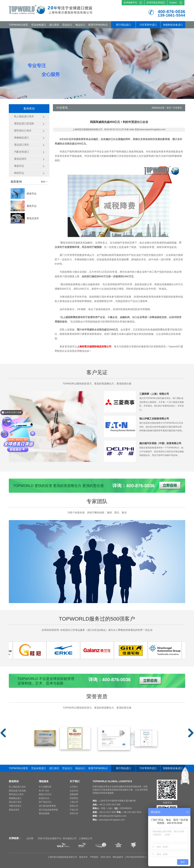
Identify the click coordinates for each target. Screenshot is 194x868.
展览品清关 (33, 218)
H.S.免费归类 (45, 787)
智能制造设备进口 (173, 25)
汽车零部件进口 (148, 25)
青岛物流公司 (70, 838)
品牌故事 (74, 794)
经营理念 (74, 798)
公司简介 (74, 787)
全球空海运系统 (154, 3)
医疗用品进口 (123, 25)
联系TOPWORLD (98, 25)
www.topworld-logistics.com (112, 820)
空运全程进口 (39, 25)
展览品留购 (44, 813)
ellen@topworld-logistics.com (113, 816)
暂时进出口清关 (16, 794)
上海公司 (74, 802)
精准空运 (32, 194)
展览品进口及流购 (17, 791)
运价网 (30, 838)
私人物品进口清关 (17, 787)
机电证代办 (44, 798)
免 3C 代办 (44, 791)
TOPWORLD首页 (18, 25)
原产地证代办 (45, 802)
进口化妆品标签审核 (48, 810)
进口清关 (54, 25)
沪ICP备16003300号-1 (136, 857)
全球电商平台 (130, 3)
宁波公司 (74, 810)
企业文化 (74, 791)
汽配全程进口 (15, 806)
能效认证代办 (45, 794)
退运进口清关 (15, 802)
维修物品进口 (15, 798)
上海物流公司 (86, 838)
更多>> (44, 182)
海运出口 (80, 25)
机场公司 (74, 806)
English (173, 3)
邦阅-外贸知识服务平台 (50, 838)
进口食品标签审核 (47, 806)
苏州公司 (74, 813)
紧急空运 (32, 206)
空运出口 (67, 25)
